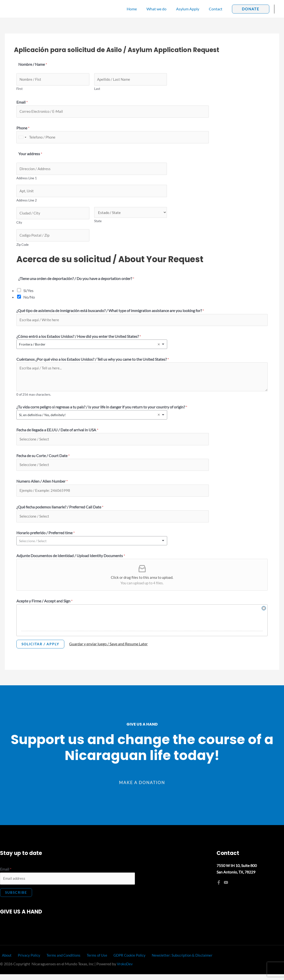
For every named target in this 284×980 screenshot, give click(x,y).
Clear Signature (264, 613)
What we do (161, 9)
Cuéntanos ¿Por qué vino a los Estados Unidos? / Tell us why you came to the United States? (93, 363)
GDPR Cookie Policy (123, 961)
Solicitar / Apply (40, 649)
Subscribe (16, 898)
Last (97, 89)
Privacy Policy (26, 961)
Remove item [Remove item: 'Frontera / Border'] (159, 348)
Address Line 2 (27, 202)
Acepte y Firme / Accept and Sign (44, 606)
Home (139, 9)
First (20, 89)
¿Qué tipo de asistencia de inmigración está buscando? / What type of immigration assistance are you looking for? (110, 314)
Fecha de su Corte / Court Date (43, 459)
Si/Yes (28, 294)
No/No (29, 300)
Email (22, 103)
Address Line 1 (27, 180)
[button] (251, 9)
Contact (217, 9)
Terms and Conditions (59, 961)
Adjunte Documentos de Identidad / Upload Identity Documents (71, 561)
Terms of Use (92, 961)
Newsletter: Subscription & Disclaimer (176, 961)
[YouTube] (226, 888)
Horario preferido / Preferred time (46, 538)
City (19, 225)
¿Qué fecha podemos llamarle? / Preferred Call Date (60, 512)
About (5, 961)
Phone (23, 129)
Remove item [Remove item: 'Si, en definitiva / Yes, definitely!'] (159, 418)
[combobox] (22, 138)
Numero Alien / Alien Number (42, 486)
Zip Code (23, 248)
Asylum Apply (191, 9)
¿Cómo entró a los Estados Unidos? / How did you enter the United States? (79, 340)
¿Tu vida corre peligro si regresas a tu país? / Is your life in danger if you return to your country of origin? (102, 410)
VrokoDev (125, 970)
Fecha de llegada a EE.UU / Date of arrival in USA (57, 433)
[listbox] (92, 348)
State (98, 224)
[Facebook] (219, 888)
